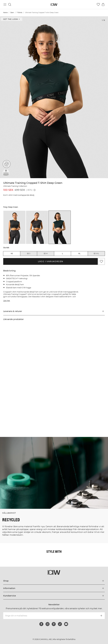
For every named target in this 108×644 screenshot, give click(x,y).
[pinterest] (54, 624)
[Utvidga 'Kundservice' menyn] (54, 596)
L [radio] (63, 253)
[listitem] (14, 227)
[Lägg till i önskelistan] (101, 261)
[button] (54, 311)
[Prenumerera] (101, 616)
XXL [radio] (96, 254)
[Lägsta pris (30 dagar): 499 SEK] (35, 190)
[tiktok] (60, 624)
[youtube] (66, 624)
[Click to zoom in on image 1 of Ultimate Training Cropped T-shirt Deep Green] (54, 97)
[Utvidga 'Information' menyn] (54, 588)
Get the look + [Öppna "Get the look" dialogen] (12, 19)
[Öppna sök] (10, 4)
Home (5, 13)
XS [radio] (12, 253)
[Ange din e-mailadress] (50, 616)
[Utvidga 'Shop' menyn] (54, 581)
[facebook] (41, 624)
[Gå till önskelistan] (98, 4)
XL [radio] (79, 253)
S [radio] (29, 254)
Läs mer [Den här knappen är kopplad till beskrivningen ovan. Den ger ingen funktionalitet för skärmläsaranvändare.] (7, 301)
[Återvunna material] (6, 165)
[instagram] (48, 624)
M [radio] (46, 254)
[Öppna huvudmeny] (5, 4)
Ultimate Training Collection (15, 186)
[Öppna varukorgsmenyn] (103, 4)
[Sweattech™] (6, 173)
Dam (12, 13)
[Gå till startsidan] (54, 5)
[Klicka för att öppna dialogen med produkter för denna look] (27, 356)
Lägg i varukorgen (51, 261)
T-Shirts (19, 13)
